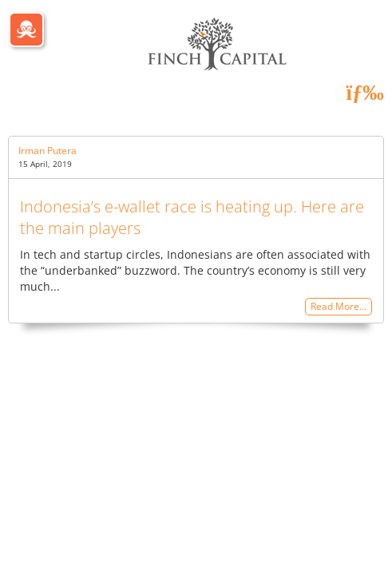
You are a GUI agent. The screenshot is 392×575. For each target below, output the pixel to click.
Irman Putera (48, 151)
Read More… (339, 307)
